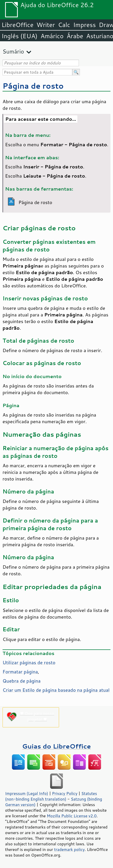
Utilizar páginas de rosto (29, 662)
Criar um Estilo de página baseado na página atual (56, 690)
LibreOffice (17, 25)
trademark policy (69, 849)
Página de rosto (33, 86)
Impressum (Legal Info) (27, 793)
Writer (46, 25)
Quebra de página (22, 681)
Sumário (13, 51)
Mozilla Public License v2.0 (72, 816)
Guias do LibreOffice (56, 746)
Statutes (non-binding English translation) (51, 796)
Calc (64, 25)
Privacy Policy (65, 793)
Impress (85, 25)
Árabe (75, 36)
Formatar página (20, 672)
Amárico (52, 36)
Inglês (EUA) (19, 36)
